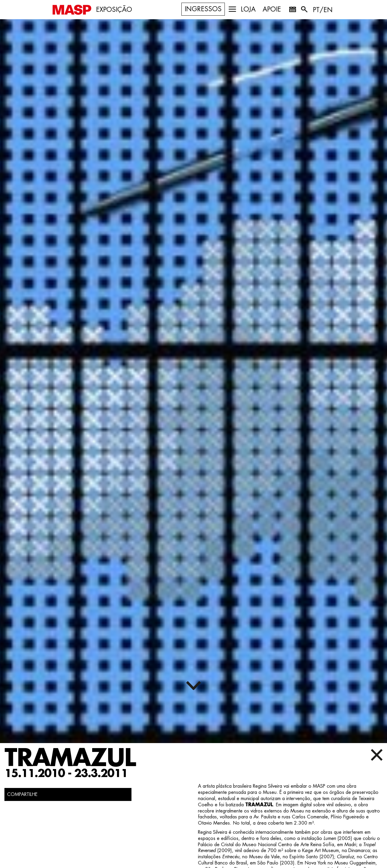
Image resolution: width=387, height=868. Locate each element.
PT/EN (323, 10)
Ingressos (203, 9)
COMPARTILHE (22, 794)
